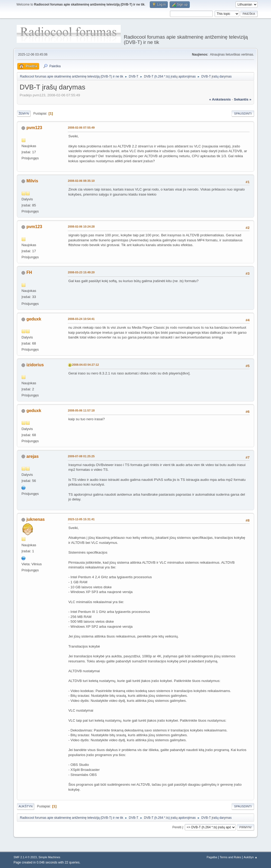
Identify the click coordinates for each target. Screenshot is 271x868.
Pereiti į (178, 827)
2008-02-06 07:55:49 (81, 128)
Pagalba (212, 857)
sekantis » (243, 99)
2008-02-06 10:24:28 (81, 227)
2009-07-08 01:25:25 (81, 456)
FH (29, 272)
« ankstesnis (220, 99)
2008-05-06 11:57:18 (81, 410)
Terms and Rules (230, 857)
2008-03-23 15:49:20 (81, 272)
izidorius (35, 365)
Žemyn (24, 114)
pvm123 (34, 128)
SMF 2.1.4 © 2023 (25, 857)
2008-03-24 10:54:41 (81, 319)
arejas (33, 456)
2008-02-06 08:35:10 (81, 181)
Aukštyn (26, 806)
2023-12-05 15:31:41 (81, 519)
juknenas (36, 519)
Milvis (32, 181)
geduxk (34, 319)
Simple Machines (49, 857)
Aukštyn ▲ (251, 857)
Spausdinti (243, 114)
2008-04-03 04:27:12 (85, 365)
